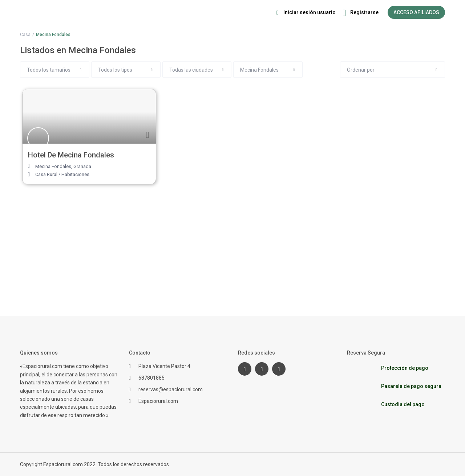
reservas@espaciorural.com (171, 389)
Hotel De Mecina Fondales (71, 155)
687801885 (151, 378)
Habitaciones (75, 174)
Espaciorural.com (158, 401)
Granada (82, 166)
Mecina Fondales (53, 166)
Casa (25, 35)
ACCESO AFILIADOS (416, 12)
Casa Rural (46, 174)
